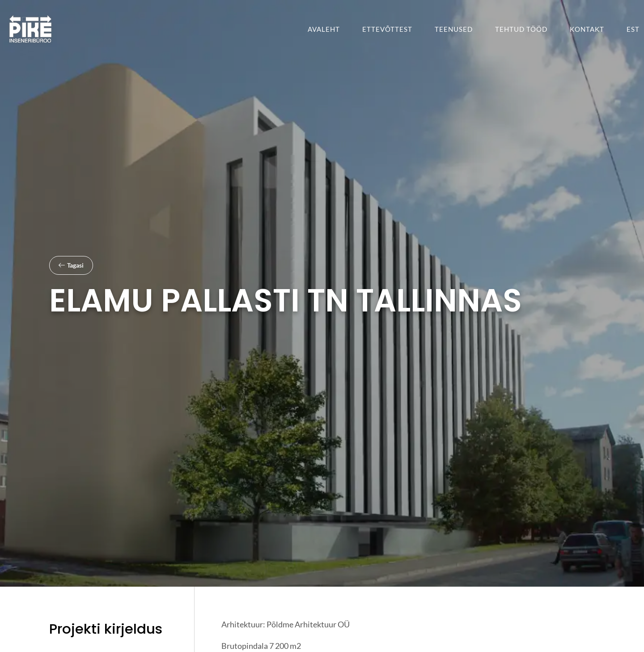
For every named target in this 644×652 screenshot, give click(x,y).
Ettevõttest (387, 29)
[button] (71, 265)
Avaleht (324, 29)
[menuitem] (633, 29)
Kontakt (587, 29)
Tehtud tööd (521, 29)
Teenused (454, 29)
